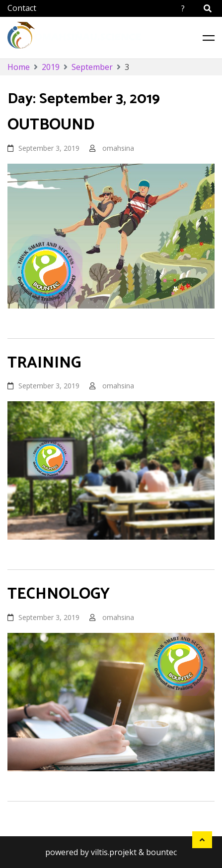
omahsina (118, 148)
